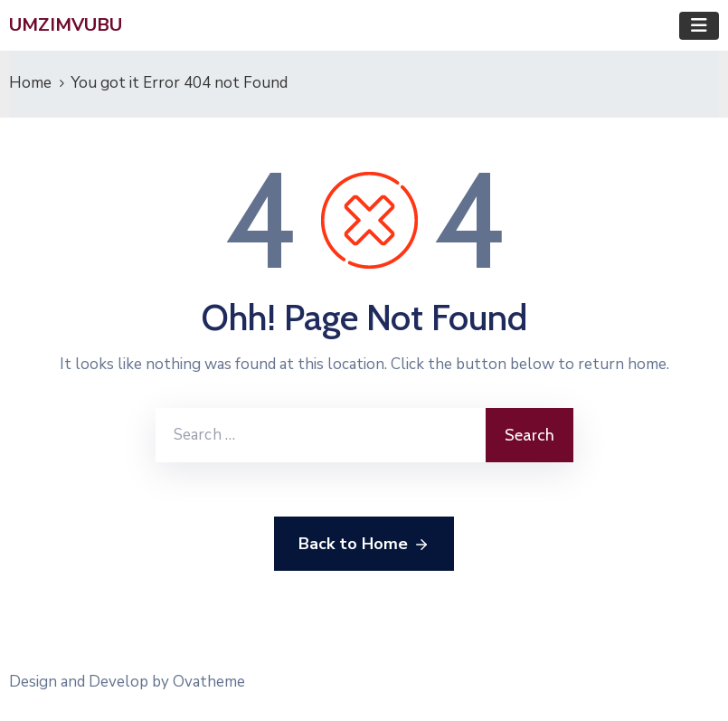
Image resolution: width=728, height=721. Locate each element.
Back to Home (364, 545)
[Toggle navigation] (699, 26)
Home (30, 83)
